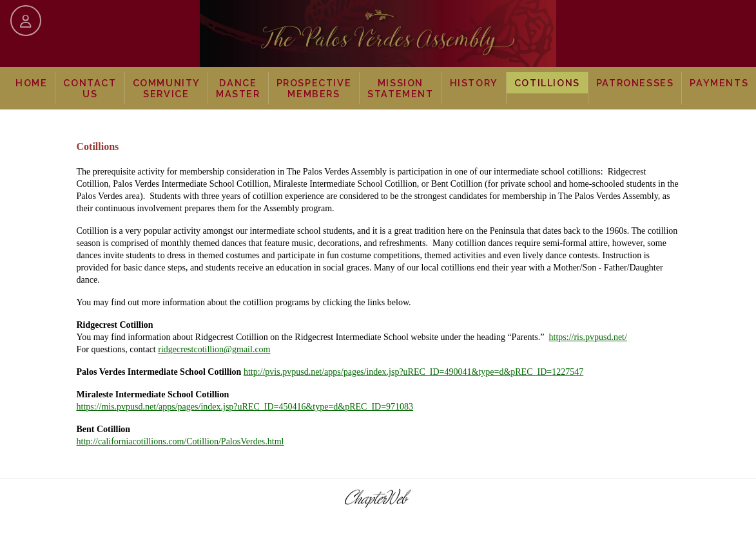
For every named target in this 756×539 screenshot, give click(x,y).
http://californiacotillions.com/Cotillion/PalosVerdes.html (180, 441)
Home (31, 83)
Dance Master (238, 88)
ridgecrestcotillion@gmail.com (214, 349)
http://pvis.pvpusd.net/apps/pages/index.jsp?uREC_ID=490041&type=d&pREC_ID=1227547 (413, 372)
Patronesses (635, 83)
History (474, 83)
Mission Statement (400, 88)
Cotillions (547, 83)
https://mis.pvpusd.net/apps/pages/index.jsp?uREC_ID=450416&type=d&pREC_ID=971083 (245, 407)
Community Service (167, 88)
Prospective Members (314, 88)
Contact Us (90, 88)
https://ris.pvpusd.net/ (588, 337)
